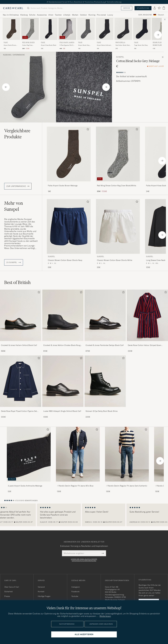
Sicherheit (9, 592)
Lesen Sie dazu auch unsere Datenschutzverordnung (84, 560)
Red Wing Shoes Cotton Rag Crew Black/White (116, 186)
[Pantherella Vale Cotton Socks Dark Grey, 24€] (123, 34)
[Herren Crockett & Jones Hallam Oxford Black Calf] (21, 315)
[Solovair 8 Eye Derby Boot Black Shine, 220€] (105, 387)
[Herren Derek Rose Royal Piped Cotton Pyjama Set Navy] (21, 381)
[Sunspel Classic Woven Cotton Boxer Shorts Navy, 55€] (69, 234)
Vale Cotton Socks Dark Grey (123, 45)
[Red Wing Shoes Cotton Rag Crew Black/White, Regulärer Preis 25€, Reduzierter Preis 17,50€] (30, 34)
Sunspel (120, 57)
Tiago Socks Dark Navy (141, 45)
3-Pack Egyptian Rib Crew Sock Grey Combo (67, 45)
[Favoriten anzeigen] (159, 8)
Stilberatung (143, 8)
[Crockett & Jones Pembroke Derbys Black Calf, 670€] (105, 321)
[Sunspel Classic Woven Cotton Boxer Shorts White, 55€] (118, 234)
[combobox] (161, 15)
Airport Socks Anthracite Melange (104, 45)
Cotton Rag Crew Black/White (27, 45)
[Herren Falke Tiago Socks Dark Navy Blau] (142, 29)
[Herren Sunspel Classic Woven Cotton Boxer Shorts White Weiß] (118, 226)
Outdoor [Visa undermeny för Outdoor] (83, 15)
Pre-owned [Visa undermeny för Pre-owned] (101, 15)
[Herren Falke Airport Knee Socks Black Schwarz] (49, 29)
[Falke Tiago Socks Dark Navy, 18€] (142, 34)
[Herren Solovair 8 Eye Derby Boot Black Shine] (105, 381)
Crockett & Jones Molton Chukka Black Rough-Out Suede (63, 345)
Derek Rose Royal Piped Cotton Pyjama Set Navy (19, 411)
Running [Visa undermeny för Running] (92, 15)
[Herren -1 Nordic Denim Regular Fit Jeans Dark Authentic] (127, 454)
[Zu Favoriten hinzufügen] (87, 130)
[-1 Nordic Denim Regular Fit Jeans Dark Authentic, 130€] (127, 460)
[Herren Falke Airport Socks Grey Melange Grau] (86, 29)
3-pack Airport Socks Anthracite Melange (25, 486)
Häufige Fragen (44, 596)
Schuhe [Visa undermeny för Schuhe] (32, 15)
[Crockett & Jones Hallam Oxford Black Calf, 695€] (21, 321)
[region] (84, 515)
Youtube (75, 596)
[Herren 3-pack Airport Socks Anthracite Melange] (29, 454)
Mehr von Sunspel (14, 206)
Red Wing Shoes (28, 42)
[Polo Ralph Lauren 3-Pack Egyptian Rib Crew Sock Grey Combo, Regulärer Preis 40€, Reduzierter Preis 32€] (67, 34)
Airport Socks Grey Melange (84, 45)
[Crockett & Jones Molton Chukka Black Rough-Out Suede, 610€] (63, 321)
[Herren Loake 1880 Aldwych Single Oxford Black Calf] (63, 381)
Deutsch (161, 15)
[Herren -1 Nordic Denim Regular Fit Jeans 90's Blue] (78, 454)
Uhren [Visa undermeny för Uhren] (51, 15)
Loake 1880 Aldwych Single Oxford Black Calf (62, 411)
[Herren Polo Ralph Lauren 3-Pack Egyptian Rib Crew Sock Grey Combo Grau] (67, 29)
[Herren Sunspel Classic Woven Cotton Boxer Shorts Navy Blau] (69, 226)
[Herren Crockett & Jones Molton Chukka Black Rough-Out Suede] (63, 315)
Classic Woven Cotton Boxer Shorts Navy (65, 260)
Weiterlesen (105, 616)
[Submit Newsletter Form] (103, 553)
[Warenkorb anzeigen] (164, 8)
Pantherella (120, 42)
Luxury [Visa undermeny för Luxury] (110, 15)
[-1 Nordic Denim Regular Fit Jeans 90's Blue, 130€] (78, 460)
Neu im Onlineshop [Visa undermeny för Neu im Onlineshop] (11, 15)
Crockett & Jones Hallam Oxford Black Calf (19, 345)
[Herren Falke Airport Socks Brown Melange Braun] (11, 29)
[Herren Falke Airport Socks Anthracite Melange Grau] (105, 29)
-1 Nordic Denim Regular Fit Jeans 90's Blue (75, 486)
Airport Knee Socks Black (49, 45)
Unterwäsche (19, 55)
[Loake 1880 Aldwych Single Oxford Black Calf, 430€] (63, 387)
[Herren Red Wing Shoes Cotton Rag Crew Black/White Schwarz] (30, 29)
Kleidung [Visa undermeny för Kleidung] (24, 15)
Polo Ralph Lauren (67, 42)
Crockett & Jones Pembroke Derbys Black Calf (105, 345)
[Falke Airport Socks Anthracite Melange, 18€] (105, 34)
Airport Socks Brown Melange (10, 45)
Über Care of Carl (12, 587)
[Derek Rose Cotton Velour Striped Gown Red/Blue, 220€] (147, 321)
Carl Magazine (145, 15)
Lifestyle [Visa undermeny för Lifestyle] (67, 15)
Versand (41, 587)
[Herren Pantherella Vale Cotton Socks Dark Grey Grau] (123, 29)
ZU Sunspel (14, 262)
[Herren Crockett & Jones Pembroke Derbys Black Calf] (105, 315)
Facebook (75, 592)
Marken (75, 15)
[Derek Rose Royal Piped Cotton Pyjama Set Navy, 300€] (21, 387)
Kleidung (7, 55)
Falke (6, 42)
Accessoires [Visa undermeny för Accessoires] (42, 15)
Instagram (76, 587)
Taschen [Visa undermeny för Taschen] (58, 15)
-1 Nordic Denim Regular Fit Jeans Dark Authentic (127, 486)
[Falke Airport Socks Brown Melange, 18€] (11, 34)
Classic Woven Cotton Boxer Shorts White (115, 260)
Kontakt (41, 592)
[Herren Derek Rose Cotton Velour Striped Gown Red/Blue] (147, 315)
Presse (7, 596)
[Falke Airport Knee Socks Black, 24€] (49, 34)
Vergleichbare (17, 134)
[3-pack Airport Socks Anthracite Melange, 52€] (29, 460)
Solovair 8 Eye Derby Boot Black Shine (102, 411)
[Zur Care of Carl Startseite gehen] (13, 8)
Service (127, 8)
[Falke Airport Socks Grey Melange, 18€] (86, 34)
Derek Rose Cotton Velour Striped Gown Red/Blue (145, 345)
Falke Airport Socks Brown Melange (63, 186)
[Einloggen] (155, 8)
